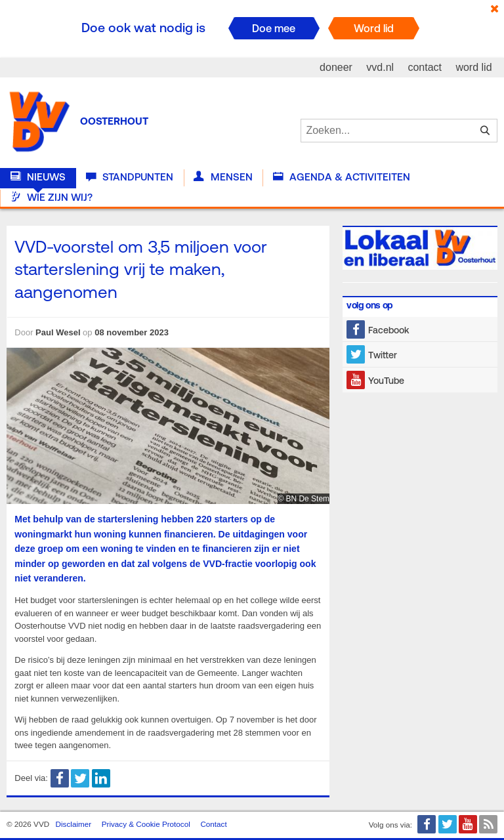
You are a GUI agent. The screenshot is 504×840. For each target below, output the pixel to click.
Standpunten (130, 177)
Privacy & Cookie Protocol (146, 824)
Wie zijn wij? (52, 198)
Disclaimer (74, 824)
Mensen (223, 177)
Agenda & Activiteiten (342, 177)
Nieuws (38, 177)
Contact (213, 824)
